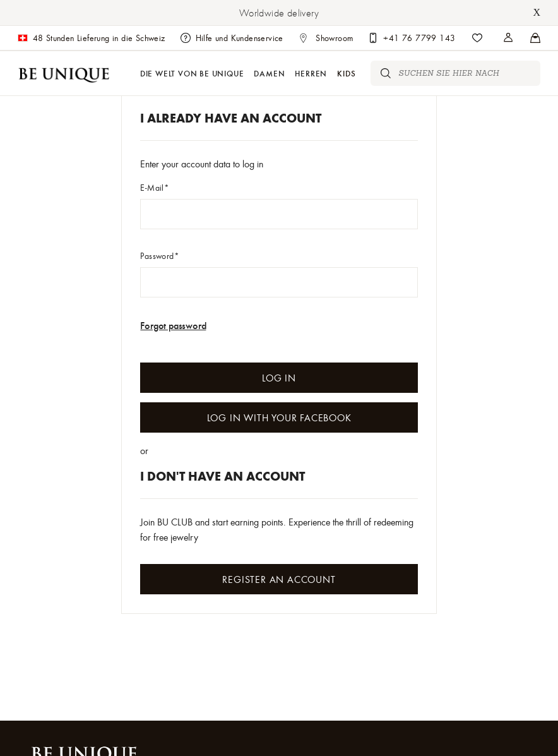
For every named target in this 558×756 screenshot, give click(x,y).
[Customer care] (412, 38)
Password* (160, 256)
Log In (279, 378)
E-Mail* (155, 188)
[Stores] (509, 38)
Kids (346, 73)
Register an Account (279, 579)
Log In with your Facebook (279, 417)
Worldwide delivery (279, 13)
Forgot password (173, 325)
